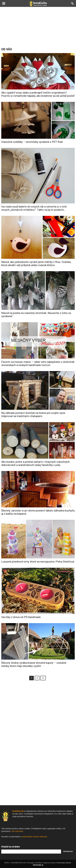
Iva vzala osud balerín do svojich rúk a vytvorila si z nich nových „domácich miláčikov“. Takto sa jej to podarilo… (34, 208)
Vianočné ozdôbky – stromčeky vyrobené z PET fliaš (32, 142)
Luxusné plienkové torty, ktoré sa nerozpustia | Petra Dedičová (38, 562)
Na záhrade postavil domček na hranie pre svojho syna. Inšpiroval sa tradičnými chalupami (33, 415)
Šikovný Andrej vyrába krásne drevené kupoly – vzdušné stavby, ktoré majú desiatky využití (34, 664)
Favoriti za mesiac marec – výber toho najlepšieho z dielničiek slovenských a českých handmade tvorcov (38, 363)
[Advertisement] (38, 26)
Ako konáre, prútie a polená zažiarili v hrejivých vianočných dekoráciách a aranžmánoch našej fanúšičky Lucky (35, 463)
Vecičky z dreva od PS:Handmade (21, 617)
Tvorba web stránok (64, 863)
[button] (72, 3)
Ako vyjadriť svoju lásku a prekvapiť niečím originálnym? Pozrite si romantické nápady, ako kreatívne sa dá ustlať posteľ (38, 94)
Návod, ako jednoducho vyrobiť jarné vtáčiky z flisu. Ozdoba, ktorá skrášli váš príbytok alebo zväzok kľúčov (36, 264)
